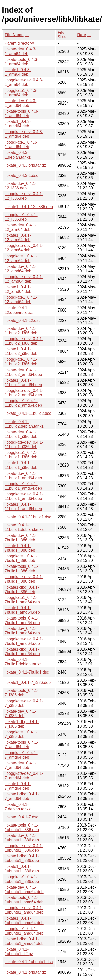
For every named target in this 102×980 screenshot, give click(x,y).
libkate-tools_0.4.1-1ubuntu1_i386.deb (22, 827)
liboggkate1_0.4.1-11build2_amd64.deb (23, 403)
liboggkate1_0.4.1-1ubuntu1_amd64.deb (24, 931)
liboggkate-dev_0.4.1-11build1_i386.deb (24, 445)
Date (82, 35)
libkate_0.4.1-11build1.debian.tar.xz (24, 527)
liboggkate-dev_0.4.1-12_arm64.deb (24, 248)
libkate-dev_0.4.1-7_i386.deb (21, 714)
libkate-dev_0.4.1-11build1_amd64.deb (23, 476)
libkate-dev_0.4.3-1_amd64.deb (21, 103)
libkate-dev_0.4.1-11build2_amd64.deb (23, 372)
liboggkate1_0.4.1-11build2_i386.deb (21, 362)
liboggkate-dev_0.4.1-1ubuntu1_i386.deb (24, 848)
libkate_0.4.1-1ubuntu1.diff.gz (19, 951)
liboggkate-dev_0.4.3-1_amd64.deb (24, 134)
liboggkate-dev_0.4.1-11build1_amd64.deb (24, 496)
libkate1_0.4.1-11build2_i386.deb (21, 351)
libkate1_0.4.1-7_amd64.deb (18, 786)
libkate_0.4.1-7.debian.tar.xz (18, 807)
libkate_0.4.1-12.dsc (23, 320)
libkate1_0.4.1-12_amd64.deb (18, 289)
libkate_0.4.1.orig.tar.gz (25, 972)
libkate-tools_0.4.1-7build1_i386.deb (22, 569)
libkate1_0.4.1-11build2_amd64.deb (23, 382)
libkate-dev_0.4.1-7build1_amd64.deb (22, 631)
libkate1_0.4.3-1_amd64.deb (18, 124)
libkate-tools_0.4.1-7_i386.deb (22, 693)
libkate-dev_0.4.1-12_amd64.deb (21, 269)
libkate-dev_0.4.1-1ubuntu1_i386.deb (22, 838)
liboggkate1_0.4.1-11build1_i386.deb (21, 455)
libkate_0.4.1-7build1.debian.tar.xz (23, 662)
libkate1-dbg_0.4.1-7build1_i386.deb (22, 589)
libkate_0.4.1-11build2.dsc (28, 413)
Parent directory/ (19, 43)
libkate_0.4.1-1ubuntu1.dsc (29, 962)
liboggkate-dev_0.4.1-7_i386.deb (24, 703)
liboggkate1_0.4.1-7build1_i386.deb (21, 558)
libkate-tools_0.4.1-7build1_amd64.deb (22, 620)
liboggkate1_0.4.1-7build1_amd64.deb (22, 600)
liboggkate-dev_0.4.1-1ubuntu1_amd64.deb (24, 910)
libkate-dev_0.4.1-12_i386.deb (21, 186)
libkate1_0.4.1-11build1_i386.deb (21, 465)
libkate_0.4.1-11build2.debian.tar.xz (24, 424)
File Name (14, 35)
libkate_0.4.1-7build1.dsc (27, 672)
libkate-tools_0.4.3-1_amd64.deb (22, 113)
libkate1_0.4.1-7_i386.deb (28, 682)
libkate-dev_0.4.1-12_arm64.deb (21, 227)
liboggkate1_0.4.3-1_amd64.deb (21, 145)
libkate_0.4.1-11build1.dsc (28, 517)
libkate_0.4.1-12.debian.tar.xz (19, 310)
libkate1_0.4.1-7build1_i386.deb (20, 548)
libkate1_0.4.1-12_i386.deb (29, 207)
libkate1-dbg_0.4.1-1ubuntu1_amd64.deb (24, 941)
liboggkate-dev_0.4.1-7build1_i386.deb (24, 579)
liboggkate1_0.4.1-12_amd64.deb (21, 300)
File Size (62, 35)
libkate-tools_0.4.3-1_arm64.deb (22, 62)
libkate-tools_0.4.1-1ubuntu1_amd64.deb (24, 900)
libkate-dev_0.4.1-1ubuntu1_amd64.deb (24, 889)
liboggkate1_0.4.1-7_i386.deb (21, 734)
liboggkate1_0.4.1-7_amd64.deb (21, 755)
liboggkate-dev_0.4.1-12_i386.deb (24, 196)
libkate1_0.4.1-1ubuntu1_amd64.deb (24, 921)
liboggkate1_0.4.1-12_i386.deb (21, 217)
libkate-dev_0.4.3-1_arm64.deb (21, 51)
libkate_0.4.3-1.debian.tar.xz (18, 155)
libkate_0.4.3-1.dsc (21, 175)
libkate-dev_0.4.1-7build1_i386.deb (21, 538)
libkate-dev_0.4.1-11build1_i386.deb (21, 434)
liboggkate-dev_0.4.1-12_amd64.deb (24, 279)
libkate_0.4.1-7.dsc (21, 817)
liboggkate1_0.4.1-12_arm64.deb (21, 258)
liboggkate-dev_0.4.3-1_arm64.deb (24, 82)
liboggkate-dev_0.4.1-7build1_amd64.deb (24, 641)
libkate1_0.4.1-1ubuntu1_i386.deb (22, 869)
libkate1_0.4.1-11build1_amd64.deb (23, 507)
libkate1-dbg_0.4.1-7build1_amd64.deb (22, 652)
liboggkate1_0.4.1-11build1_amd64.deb (23, 486)
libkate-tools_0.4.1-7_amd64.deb (22, 744)
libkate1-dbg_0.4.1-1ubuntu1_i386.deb (22, 858)
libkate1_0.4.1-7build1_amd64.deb (22, 610)
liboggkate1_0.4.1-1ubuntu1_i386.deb (22, 879)
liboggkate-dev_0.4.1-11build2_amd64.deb (24, 393)
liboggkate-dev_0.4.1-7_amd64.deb (24, 776)
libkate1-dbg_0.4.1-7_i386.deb (22, 724)
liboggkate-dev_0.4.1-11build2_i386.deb (24, 341)
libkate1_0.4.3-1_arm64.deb (18, 72)
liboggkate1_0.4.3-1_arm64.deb (21, 93)
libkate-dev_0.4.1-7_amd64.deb (21, 765)
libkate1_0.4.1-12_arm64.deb (18, 238)
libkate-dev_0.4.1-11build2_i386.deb (21, 331)
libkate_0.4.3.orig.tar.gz (25, 165)
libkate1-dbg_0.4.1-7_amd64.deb (22, 796)
